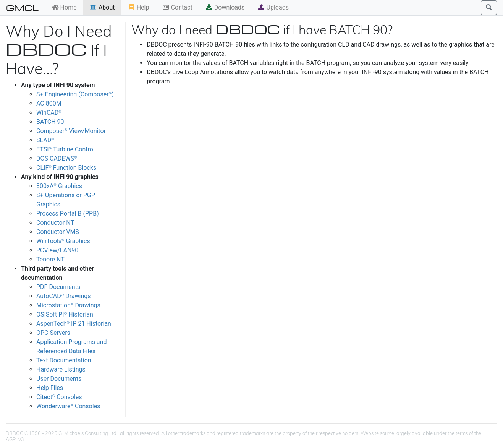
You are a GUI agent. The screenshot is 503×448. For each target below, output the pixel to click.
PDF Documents (58, 287)
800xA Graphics (59, 186)
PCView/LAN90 (57, 250)
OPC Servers (53, 333)
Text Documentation (64, 360)
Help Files (50, 388)
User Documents (59, 379)
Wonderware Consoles (68, 406)
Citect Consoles (59, 397)
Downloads (225, 7)
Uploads (273, 7)
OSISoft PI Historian (65, 314)
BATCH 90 (50, 122)
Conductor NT (55, 223)
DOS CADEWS (57, 158)
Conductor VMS (58, 232)
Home (64, 7)
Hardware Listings (61, 369)
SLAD (45, 140)
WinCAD (49, 113)
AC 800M (49, 103)
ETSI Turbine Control (66, 149)
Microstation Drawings (68, 305)
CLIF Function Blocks (66, 168)
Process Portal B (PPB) (68, 213)
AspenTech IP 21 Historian (74, 324)
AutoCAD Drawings (64, 296)
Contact (177, 7)
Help (138, 7)
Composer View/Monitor (71, 131)
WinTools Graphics (63, 241)
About (102, 7)
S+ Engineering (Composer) (75, 94)
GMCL (22, 8)
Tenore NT (50, 259)
